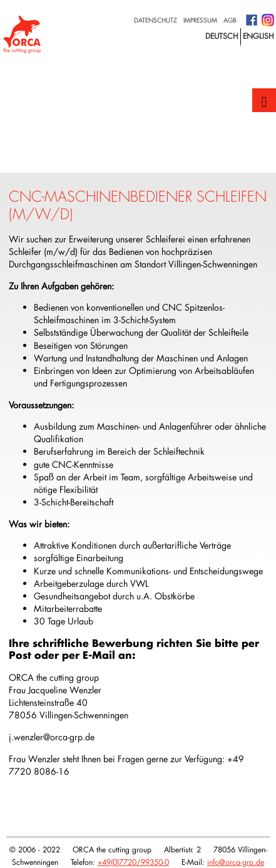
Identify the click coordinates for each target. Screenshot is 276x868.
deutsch (222, 36)
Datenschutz (156, 20)
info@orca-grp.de (236, 862)
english (258, 36)
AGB (230, 20)
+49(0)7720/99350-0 (133, 862)
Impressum (200, 20)
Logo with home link (22, 34)
